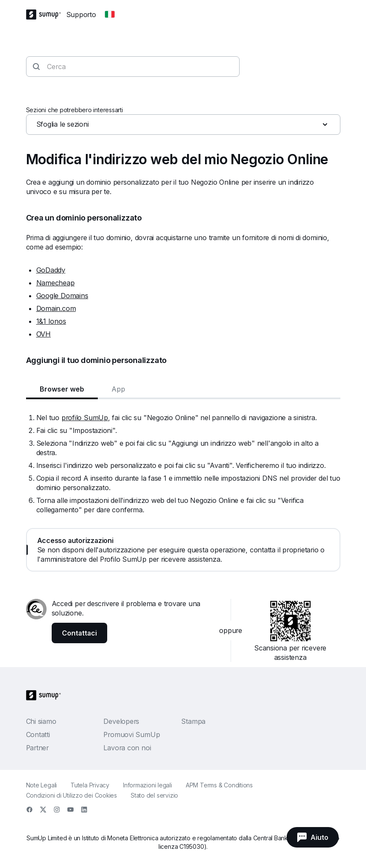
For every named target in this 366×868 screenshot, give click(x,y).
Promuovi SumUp (132, 734)
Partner (37, 748)
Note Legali (42, 785)
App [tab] (118, 389)
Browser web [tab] (62, 389)
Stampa (193, 721)
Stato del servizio (154, 795)
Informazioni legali (148, 785)
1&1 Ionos (51, 321)
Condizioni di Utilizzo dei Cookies (72, 795)
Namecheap (56, 283)
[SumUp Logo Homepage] (46, 15)
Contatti (38, 734)
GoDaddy (51, 270)
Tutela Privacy (90, 785)
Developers (121, 721)
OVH (44, 334)
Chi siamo (41, 721)
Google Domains (62, 296)
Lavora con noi (127, 748)
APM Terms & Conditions (219, 785)
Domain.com (56, 308)
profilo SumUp (85, 418)
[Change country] (110, 15)
